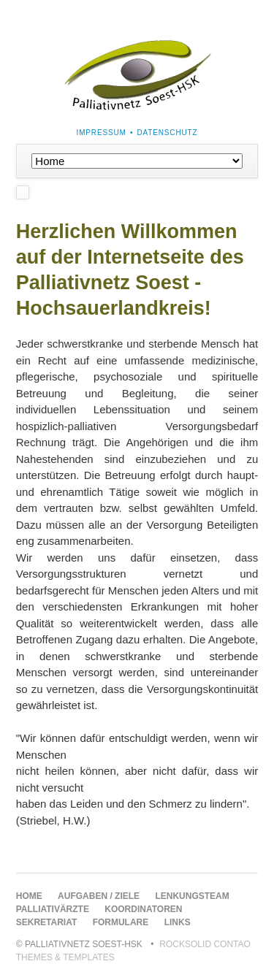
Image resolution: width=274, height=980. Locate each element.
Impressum (102, 133)
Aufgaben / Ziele (99, 896)
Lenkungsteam (192, 896)
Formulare (121, 922)
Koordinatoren (143, 909)
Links (178, 922)
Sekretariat (47, 922)
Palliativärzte (53, 909)
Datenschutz (168, 133)
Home (29, 896)
